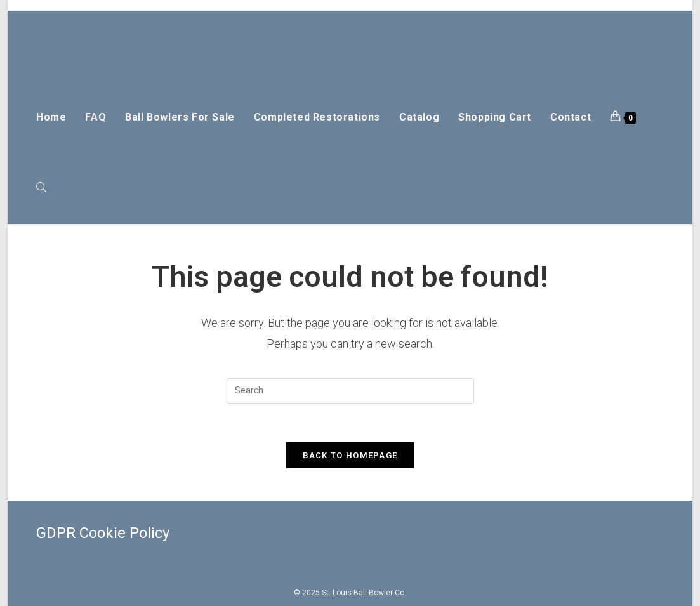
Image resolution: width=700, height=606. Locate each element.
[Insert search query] (350, 391)
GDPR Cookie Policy (103, 533)
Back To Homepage (350, 455)
